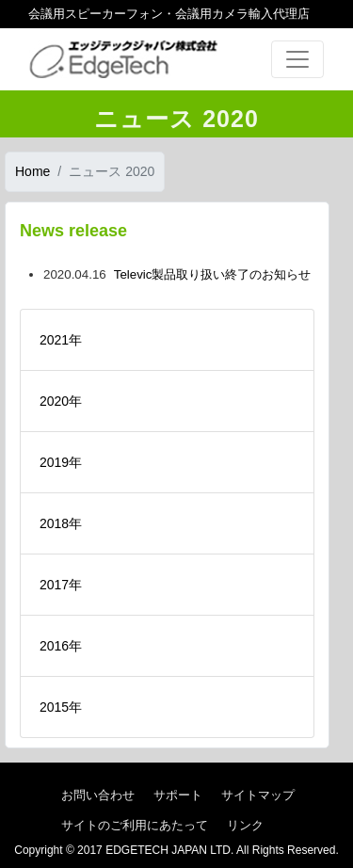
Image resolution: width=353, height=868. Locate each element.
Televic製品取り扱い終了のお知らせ (213, 274)
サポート (178, 795)
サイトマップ (258, 795)
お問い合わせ (98, 795)
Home (32, 171)
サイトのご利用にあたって (135, 825)
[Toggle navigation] (297, 59)
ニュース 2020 (112, 171)
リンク (245, 825)
